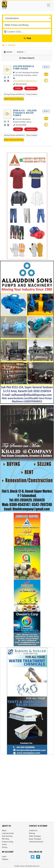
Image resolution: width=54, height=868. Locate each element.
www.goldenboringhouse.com (25, 81)
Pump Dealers (32, 94)
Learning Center (8, 833)
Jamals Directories (36, 842)
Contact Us (33, 831)
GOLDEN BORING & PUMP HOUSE (24, 67)
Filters (8, 52)
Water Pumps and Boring (14, 99)
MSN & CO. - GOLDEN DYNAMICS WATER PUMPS (25, 113)
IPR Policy (6, 839)
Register (5, 859)
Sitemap (32, 833)
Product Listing (8, 842)
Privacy (5, 847)
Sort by (20, 52)
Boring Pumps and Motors (14, 94)
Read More (31, 88)
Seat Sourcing (7, 836)
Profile (18, 88)
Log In (4, 857)
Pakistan (12, 45)
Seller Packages (35, 836)
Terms (4, 845)
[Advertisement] (27, 783)
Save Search (27, 58)
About (4, 831)
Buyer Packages (35, 839)
